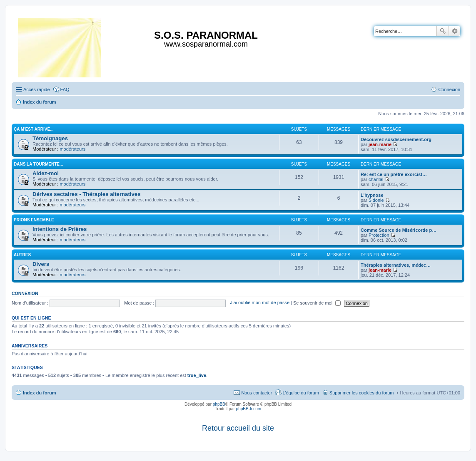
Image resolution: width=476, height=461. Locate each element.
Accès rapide (37, 89)
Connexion (25, 293)
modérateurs (72, 149)
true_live (197, 375)
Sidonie (376, 200)
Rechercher (443, 31)
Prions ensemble (34, 220)
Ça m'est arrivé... (34, 129)
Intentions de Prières (60, 229)
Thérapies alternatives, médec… (396, 265)
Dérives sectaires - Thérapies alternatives (87, 194)
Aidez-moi (46, 173)
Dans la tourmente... (38, 164)
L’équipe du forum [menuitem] (300, 393)
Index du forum (39, 393)
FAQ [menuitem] (65, 89)
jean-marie (380, 144)
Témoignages (50, 138)
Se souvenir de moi (317, 303)
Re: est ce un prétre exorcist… (394, 174)
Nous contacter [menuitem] (257, 393)
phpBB (219, 404)
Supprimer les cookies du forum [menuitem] (362, 393)
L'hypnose (372, 195)
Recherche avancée (455, 31)
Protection (379, 235)
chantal (376, 179)
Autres (22, 255)
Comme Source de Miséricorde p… (399, 230)
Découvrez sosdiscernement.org (396, 139)
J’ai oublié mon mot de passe (260, 303)
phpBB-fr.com (249, 409)
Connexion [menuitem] (449, 89)
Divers (41, 264)
